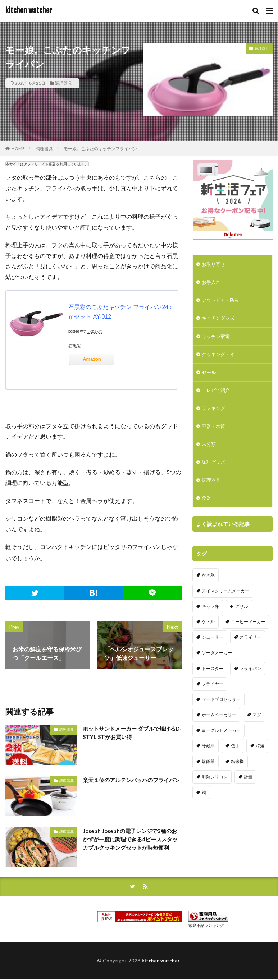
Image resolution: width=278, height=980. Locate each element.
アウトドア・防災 (222, 302)
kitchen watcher (29, 11)
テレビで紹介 (217, 395)
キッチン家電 (217, 339)
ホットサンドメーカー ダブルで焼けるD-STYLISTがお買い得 (132, 733)
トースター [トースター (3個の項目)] (213, 683)
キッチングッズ (219, 321)
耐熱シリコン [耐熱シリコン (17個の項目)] (215, 791)
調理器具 (64, 83)
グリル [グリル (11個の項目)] (242, 621)
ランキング (214, 414)
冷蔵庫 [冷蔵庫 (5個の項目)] (208, 760)
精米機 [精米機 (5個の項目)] (237, 776)
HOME (18, 149)
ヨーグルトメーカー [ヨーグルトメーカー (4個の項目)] (221, 745)
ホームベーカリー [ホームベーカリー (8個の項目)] (219, 729)
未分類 (209, 451)
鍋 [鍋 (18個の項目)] (204, 807)
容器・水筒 (214, 433)
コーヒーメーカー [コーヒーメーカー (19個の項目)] (248, 636)
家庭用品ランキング (206, 926)
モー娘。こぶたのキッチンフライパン (100, 149)
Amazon (92, 359)
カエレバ (95, 331)
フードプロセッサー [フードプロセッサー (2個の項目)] (221, 714)
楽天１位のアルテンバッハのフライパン (132, 784)
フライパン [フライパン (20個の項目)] (250, 683)
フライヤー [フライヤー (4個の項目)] (213, 698)
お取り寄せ (214, 265)
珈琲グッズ (214, 470)
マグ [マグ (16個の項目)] (257, 729)
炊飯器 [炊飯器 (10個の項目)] (208, 776)
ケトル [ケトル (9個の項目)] (208, 636)
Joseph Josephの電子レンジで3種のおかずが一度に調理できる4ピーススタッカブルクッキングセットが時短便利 (132, 844)
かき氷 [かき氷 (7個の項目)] (208, 590)
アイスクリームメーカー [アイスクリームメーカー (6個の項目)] (225, 605)
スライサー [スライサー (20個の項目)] (250, 652)
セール (209, 377)
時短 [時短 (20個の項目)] (260, 760)
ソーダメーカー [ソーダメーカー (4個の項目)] (217, 667)
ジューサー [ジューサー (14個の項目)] (213, 652)
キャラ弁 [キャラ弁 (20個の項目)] (210, 621)
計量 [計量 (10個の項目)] (248, 791)
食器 (207, 507)
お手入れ (212, 283)
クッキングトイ (219, 358)
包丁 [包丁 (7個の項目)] (235, 760)
